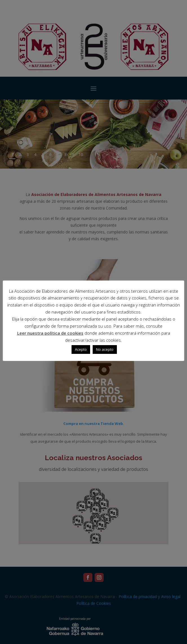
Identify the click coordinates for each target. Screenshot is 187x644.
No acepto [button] (105, 349)
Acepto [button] (81, 349)
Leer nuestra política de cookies (50, 333)
